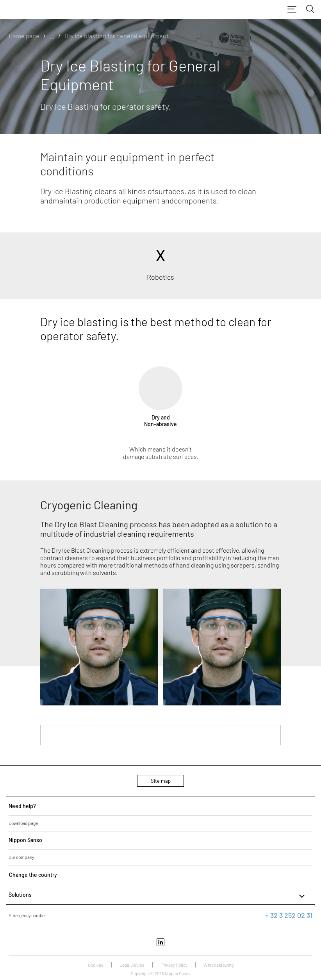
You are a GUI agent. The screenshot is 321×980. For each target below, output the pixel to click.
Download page (23, 823)
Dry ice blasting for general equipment (117, 36)
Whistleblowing (218, 965)
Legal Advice (132, 965)
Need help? (22, 806)
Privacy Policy (174, 965)
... (52, 36)
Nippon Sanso (25, 840)
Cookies (96, 965)
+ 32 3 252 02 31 (289, 915)
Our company (21, 857)
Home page (24, 36)
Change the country (33, 875)
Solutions (158, 896)
